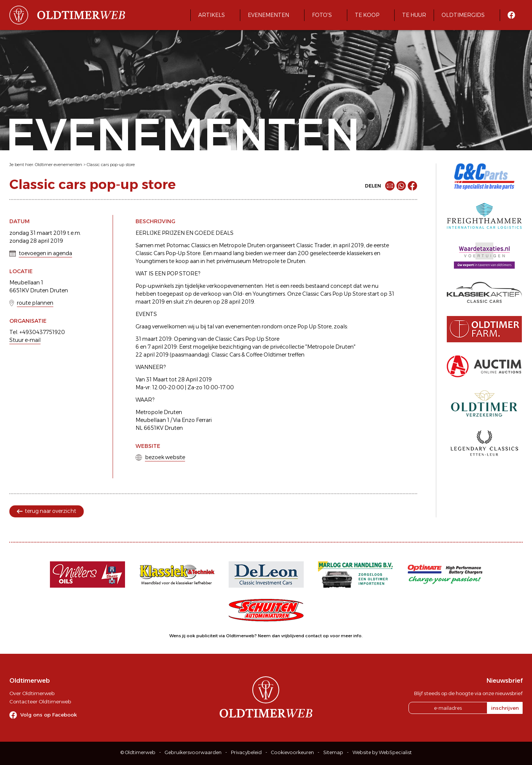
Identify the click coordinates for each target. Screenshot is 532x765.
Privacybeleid (246, 752)
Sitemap (333, 752)
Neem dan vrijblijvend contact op (293, 636)
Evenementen (268, 15)
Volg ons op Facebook (49, 715)
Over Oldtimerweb (32, 693)
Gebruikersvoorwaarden (193, 752)
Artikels (212, 15)
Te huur (414, 15)
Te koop (367, 15)
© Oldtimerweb (138, 752)
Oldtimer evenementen (59, 165)
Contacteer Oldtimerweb (40, 702)
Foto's (322, 15)
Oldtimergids (463, 15)
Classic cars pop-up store (111, 165)
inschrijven (505, 708)
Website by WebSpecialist (382, 752)
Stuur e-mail (25, 340)
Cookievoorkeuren (292, 752)
